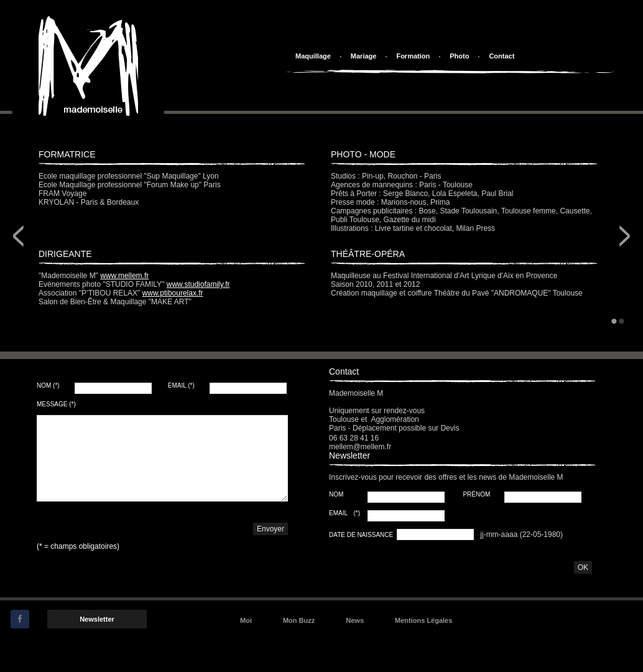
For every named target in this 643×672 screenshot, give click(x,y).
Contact (502, 56)
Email (181, 385)
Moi (246, 620)
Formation (413, 56)
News (355, 620)
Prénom (477, 494)
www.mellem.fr (124, 276)
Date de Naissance (362, 535)
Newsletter (97, 619)
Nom (48, 385)
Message (56, 404)
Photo (459, 56)
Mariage (364, 56)
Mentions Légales (423, 620)
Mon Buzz (299, 620)
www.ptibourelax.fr (173, 293)
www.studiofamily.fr (198, 284)
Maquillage (313, 56)
